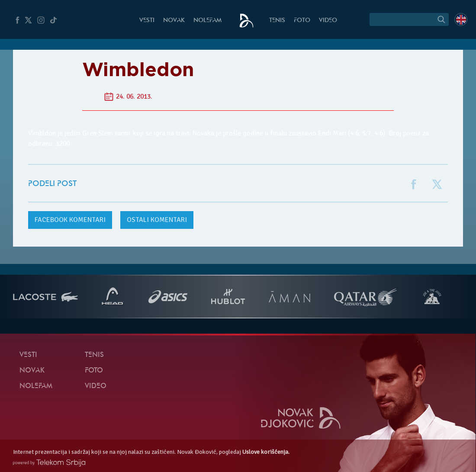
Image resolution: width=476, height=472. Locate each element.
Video (328, 21)
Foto (302, 21)
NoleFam (207, 21)
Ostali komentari (157, 220)
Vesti (147, 21)
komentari (70, 220)
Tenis (277, 21)
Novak (174, 21)
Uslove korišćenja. (266, 452)
